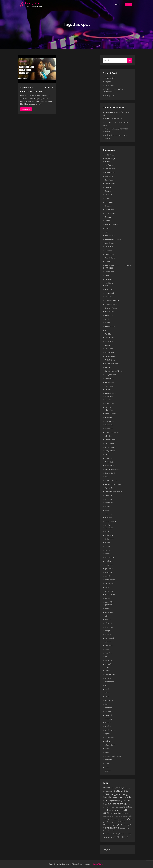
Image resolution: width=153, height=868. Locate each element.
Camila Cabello (110, 184)
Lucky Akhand (110, 451)
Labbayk (108, 400)
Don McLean (109, 210)
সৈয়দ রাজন (108, 760)
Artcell (107, 667)
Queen (107, 262)
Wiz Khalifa (109, 279)
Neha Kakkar (110, 352)
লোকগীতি (108, 726)
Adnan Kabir (109, 410)
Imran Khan (109, 315)
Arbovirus (108, 417)
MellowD (108, 390)
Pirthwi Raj (109, 462)
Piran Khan (109, 458)
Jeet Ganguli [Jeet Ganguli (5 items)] (125, 819)
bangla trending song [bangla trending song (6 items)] (115, 801)
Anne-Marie (109, 176)
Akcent (107, 161)
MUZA (107, 455)
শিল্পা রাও (108, 734)
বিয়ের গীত (108, 653)
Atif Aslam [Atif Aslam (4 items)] (111, 791)
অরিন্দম (107, 507)
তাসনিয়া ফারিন (110, 595)
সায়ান (107, 752)
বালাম (107, 649)
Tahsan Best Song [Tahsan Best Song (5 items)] (114, 834)
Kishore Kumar (110, 447)
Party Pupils (109, 254)
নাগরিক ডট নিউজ (111, 135)
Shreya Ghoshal (111, 375)
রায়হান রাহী (109, 715)
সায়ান (107, 749)
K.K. (106, 330)
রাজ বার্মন (108, 712)
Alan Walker (109, 165)
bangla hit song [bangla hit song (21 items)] (119, 794)
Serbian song (110, 404)
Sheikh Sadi (109, 528)
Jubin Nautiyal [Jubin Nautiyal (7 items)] (118, 822)
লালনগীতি (108, 723)
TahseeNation (110, 674)
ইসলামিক (108, 561)
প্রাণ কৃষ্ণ (108, 546)
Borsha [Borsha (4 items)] (128, 804)
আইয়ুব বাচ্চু (108, 514)
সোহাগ (107, 764)
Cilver (107, 198)
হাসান (107, 767)
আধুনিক (107, 525)
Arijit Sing (50, 88)
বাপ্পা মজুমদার (109, 646)
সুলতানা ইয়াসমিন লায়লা (113, 756)
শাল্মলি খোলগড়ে (110, 730)
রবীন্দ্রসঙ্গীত (108, 708)
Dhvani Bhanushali (112, 301)
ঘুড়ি (106, 686)
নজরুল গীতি (109, 602)
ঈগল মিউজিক (109, 682)
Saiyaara (108, 82)
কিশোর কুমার (109, 565)
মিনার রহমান (109, 700)
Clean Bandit (109, 202)
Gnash (107, 228)
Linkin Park (109, 247)
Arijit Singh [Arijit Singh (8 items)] (120, 788)
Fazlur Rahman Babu (112, 432)
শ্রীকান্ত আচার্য (109, 738)
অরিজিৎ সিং (109, 503)
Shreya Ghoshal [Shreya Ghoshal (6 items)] (108, 831)
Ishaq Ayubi (109, 396)
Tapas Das (109, 495)
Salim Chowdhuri (111, 481)
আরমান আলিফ (110, 558)
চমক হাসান (108, 572)
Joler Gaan (109, 436)
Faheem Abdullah (111, 304)
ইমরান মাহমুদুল (109, 539)
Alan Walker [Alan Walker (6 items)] (107, 788)
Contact (128, 4)
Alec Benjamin (110, 169)
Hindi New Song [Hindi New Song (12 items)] (115, 813)
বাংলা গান (108, 407)
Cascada (108, 187)
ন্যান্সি (107, 616)
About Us (118, 4)
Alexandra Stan (110, 172)
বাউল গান (108, 642)
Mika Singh (109, 349)
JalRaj (107, 319)
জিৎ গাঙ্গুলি (109, 584)
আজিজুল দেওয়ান (111, 521)
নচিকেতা (108, 598)
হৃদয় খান (108, 771)
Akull (107, 286)
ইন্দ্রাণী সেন (108, 605)
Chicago (108, 191)
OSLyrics (32, 3)
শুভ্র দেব (107, 550)
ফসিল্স (107, 631)
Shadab (108, 367)
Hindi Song (109, 283)
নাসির (107, 609)
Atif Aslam (108, 297)
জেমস (107, 587)
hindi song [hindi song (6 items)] (126, 813)
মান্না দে (107, 697)
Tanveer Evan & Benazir (114, 492)
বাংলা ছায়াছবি (109, 638)
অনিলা (107, 532)
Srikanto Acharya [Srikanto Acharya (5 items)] (118, 831)
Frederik (108, 221)
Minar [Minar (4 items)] (125, 822)
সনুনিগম (107, 741)
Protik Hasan (110, 466)
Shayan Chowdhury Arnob (114, 484)
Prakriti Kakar (110, 360)
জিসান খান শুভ (110, 580)
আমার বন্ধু (108, 678)
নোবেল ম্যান (109, 612)
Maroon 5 (108, 250)
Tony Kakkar (109, 386)
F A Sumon (109, 429)
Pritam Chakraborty (112, 364)
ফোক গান (108, 635)
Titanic (107, 275)
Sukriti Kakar (110, 382)
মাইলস (107, 693)
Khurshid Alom (110, 440)
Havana (108, 232)
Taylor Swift (109, 272)
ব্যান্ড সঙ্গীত (108, 664)
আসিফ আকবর (110, 535)
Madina (108, 345)
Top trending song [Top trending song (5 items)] (108, 837)
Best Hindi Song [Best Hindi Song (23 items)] (117, 804)
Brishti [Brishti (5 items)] (105, 807)
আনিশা (107, 554)
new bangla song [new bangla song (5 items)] (113, 825)
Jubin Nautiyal (110, 327)
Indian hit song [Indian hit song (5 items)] (114, 819)
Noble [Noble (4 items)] (121, 828)
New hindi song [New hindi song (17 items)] (111, 828)
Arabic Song (109, 155)
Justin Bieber (110, 243)
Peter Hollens (110, 258)
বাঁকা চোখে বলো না (118, 119)
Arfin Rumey (109, 421)
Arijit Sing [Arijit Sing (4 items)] (113, 788)
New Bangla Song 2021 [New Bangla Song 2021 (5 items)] (125, 825)
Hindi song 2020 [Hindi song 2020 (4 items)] (107, 816)
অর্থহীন (107, 510)
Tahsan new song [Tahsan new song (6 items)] (125, 834)
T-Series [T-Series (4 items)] (125, 831)
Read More (26, 109)
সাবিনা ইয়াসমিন (110, 745)
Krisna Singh (109, 341)
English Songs (110, 159)
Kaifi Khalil (109, 334)
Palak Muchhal (110, 356)
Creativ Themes (98, 864)
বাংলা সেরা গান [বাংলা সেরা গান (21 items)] (122, 837)
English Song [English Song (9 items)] (127, 807)
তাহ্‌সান (107, 543)
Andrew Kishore (111, 414)
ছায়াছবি (107, 576)
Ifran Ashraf (109, 312)
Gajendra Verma (111, 308)
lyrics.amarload (110, 122)
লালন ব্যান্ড (108, 719)
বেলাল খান (108, 661)
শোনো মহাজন (110, 85)
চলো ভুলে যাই (110, 96)
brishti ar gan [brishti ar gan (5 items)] (111, 807)
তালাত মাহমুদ (109, 591)
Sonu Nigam (109, 378)
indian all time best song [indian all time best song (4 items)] (122, 816)
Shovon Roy (109, 488)
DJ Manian (109, 206)
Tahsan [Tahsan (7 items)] (106, 834)
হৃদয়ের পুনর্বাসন (110, 78)
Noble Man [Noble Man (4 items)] (126, 828)
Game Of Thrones (111, 224)
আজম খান (108, 518)
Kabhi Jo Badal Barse (31, 91)
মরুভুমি (107, 689)
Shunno (108, 671)
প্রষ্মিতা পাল (109, 623)
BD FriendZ (109, 425)
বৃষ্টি (106, 657)
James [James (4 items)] (120, 819)
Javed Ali (108, 323)
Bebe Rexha (109, 180)
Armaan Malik (110, 293)
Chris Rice (108, 195)
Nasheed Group (111, 393)
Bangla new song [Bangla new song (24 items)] (113, 797)
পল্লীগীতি (108, 620)
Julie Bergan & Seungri (113, 239)
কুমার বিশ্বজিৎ (109, 569)
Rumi (107, 477)
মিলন (107, 704)
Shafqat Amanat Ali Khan (114, 371)
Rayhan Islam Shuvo (112, 469)
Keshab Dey (109, 338)
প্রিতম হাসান (109, 627)
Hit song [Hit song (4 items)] (113, 816)
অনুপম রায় (108, 499)
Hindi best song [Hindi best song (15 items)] (111, 810)
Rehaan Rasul (110, 473)
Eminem (108, 217)
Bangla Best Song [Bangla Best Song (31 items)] (116, 792)
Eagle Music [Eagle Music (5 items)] (118, 807)
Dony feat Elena (111, 213)
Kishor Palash (110, 443)
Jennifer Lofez (110, 236)
